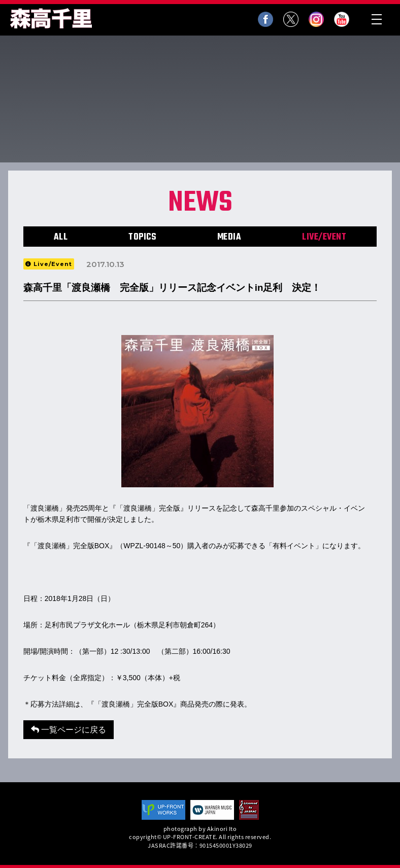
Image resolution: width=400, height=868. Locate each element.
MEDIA (229, 237)
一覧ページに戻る (69, 730)
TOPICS (142, 237)
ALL (61, 237)
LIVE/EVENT (324, 237)
